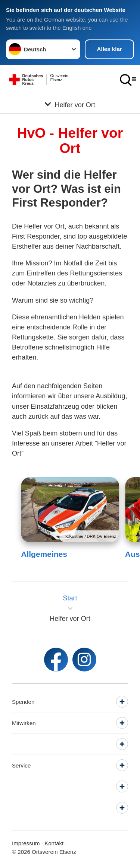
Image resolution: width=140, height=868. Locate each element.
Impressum (26, 843)
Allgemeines (44, 554)
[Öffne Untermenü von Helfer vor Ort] (70, 104)
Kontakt (54, 843)
